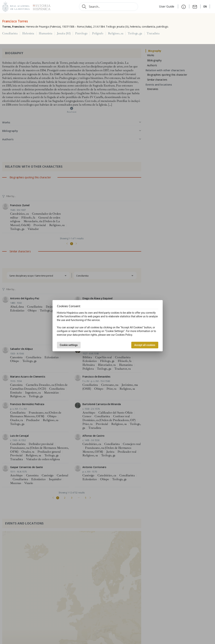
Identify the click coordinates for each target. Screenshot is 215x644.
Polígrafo (98, 33)
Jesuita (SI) (64, 33)
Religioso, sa (116, 33)
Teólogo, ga (135, 33)
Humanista (46, 33)
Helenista (28, 33)
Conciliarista (10, 33)
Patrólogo (81, 33)
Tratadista (153, 33)
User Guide (167, 6)
